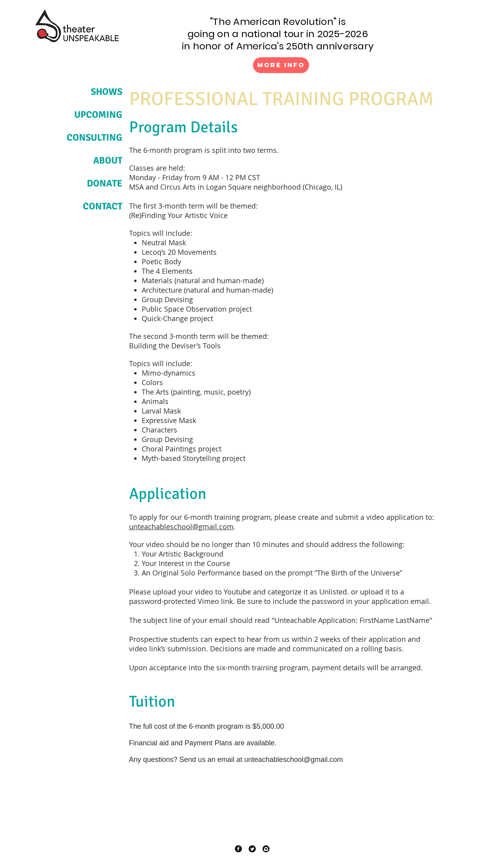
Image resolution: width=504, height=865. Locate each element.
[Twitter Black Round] (252, 849)
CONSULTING (95, 137)
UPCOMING (98, 115)
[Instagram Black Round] (266, 849)
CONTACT (103, 206)
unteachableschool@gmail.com (181, 527)
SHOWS (107, 92)
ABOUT (108, 160)
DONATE (105, 183)
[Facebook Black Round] (238, 849)
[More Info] (281, 65)
